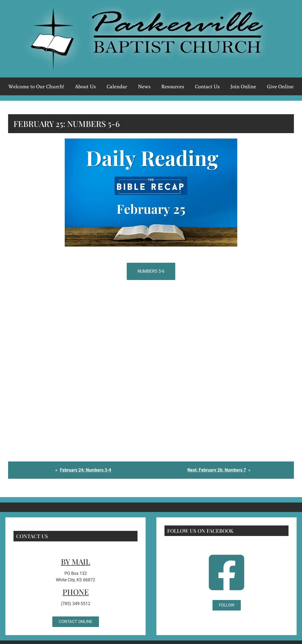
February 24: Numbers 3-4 (85, 470)
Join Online (243, 86)
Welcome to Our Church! (36, 86)
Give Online (280, 86)
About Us (85, 86)
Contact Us (207, 86)
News (144, 86)
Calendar (117, 86)
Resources (173, 86)
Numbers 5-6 (151, 271)
